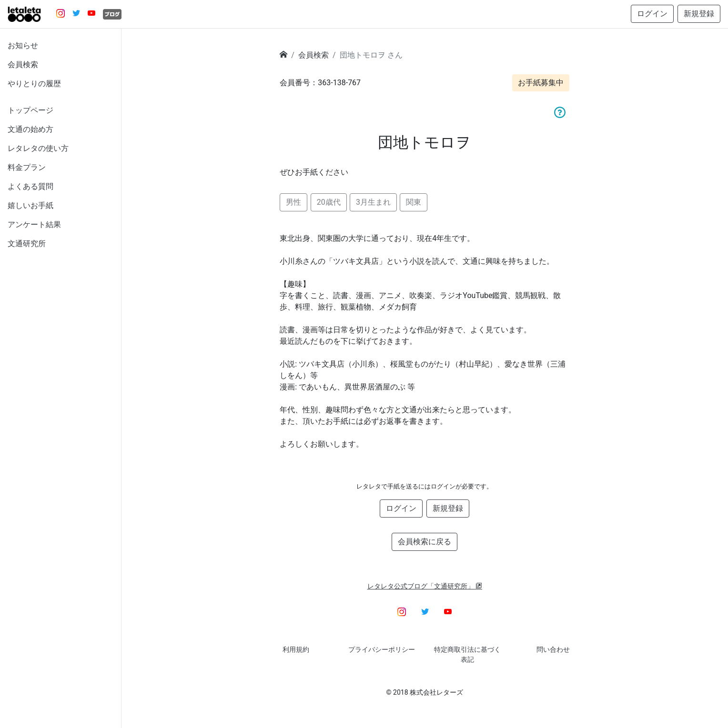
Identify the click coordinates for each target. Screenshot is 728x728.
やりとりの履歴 (34, 84)
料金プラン (27, 167)
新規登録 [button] (699, 14)
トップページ (30, 110)
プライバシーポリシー (382, 649)
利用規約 (296, 649)
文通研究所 (27, 244)
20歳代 (329, 202)
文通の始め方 (30, 129)
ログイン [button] (652, 14)
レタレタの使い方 (38, 148)
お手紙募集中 (541, 83)
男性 (293, 202)
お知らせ (23, 45)
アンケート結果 (34, 224)
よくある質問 (30, 186)
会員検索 (23, 65)
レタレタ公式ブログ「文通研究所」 (425, 586)
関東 (414, 202)
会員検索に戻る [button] (425, 542)
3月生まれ (373, 202)
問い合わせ (553, 649)
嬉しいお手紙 (30, 205)
